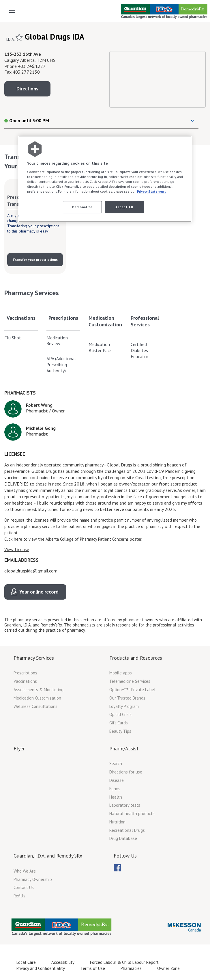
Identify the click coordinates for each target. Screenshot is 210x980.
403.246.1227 (32, 66)
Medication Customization (105, 321)
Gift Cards (119, 723)
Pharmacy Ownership (33, 879)
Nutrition (117, 822)
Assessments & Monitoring (39, 690)
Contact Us (24, 887)
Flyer (19, 749)
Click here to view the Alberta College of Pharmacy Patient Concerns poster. (73, 539)
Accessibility (63, 962)
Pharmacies (131, 968)
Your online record (39, 592)
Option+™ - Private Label (132, 690)
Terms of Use (93, 968)
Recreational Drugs (127, 830)
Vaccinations (21, 318)
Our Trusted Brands (127, 698)
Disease (117, 780)
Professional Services (145, 321)
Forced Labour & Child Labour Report (124, 962)
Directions (27, 89)
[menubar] (117, 868)
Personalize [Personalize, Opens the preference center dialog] (82, 207)
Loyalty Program (124, 706)
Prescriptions (63, 318)
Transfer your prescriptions (35, 260)
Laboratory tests (125, 805)
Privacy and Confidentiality (41, 968)
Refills (19, 896)
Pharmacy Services (34, 658)
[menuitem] (117, 868)
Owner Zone (168, 968)
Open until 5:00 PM (27, 120)
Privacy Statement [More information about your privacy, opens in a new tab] (151, 191)
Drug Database (123, 838)
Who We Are (25, 871)
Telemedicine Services (130, 681)
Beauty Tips (120, 731)
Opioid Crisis (120, 714)
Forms (115, 789)
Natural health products (132, 813)
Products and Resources (136, 658)
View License (17, 549)
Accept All (124, 207)
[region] (105, 179)
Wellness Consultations (35, 706)
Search (116, 764)
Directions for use (126, 772)
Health (116, 797)
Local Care (26, 962)
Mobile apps (121, 673)
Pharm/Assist (124, 749)
